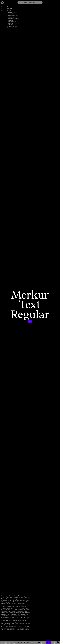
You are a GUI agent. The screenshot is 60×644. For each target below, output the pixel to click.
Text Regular (11, 11)
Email (38, 642)
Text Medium (11, 14)
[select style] (30, 3)
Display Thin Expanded (14, 28)
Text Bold (10, 20)
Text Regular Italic (13, 12)
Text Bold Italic (12, 22)
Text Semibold (11, 17)
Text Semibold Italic (13, 19)
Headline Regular (12, 26)
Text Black (10, 23)
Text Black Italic (12, 25)
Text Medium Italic (13, 15)
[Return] (2, 3)
